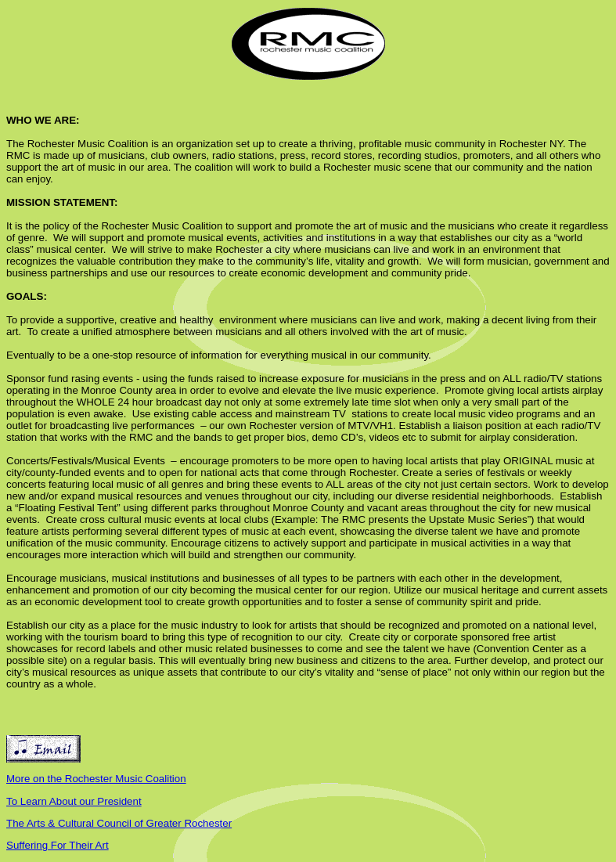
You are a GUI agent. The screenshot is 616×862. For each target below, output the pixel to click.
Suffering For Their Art (58, 845)
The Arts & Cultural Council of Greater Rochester (119, 823)
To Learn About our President (74, 801)
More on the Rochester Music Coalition (96, 779)
